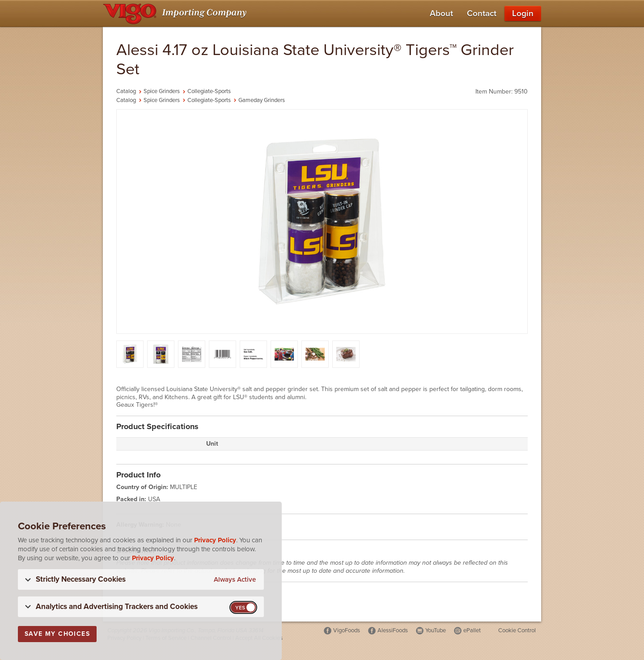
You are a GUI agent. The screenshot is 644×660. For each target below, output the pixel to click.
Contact (482, 13)
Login (523, 13)
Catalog (126, 91)
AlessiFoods (393, 630)
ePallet (472, 630)
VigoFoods (347, 630)
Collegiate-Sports (209, 91)
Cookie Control (517, 630)
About (441, 13)
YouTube (436, 630)
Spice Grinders (162, 91)
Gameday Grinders (262, 100)
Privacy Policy (215, 540)
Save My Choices (57, 634)
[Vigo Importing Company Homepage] (176, 13)
